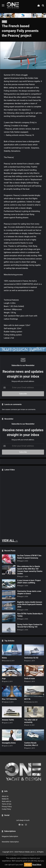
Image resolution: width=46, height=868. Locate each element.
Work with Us (7, 801)
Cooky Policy (6, 809)
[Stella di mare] (34, 671)
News (4, 22)
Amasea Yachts (8, 720)
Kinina (4, 658)
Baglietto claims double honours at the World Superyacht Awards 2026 (30, 604)
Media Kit (5, 799)
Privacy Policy (7, 807)
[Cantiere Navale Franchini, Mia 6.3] (34, 735)
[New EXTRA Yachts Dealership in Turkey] (9, 617)
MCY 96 (27, 699)
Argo (4, 678)
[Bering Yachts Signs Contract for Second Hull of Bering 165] (9, 628)
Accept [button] (28, 865)
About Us (5, 796)
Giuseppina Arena (9, 743)
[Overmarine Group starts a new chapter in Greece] (9, 595)
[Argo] (12, 671)
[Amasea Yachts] (12, 712)
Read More (37, 865)
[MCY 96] (34, 691)
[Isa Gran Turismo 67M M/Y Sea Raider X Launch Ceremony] (9, 559)
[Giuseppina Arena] (12, 735)
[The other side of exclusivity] (34, 712)
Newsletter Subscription (10, 842)
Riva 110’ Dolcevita (9, 699)
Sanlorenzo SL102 (31, 658)
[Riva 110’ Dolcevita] (12, 691)
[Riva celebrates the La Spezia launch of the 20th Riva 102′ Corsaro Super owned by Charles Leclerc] (9, 570)
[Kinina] (12, 650)
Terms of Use (7, 804)
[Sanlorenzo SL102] (34, 650)
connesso (14, 409)
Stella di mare (30, 678)
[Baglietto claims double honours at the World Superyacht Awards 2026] (9, 606)
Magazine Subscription (10, 836)
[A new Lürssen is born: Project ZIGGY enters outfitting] (9, 584)
